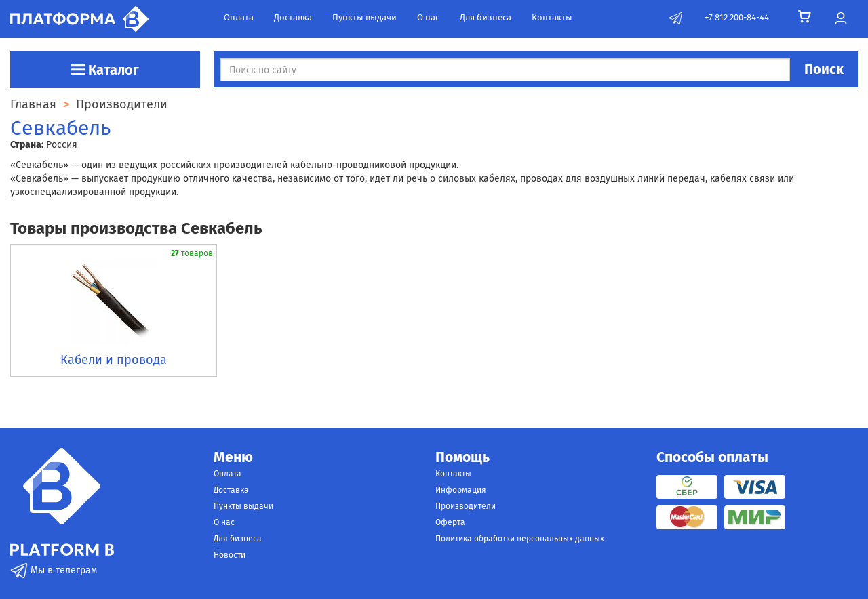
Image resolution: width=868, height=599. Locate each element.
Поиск (824, 69)
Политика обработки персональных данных (520, 539)
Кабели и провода (114, 360)
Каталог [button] (105, 70)
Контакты (552, 17)
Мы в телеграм (54, 570)
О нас (428, 17)
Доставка (293, 17)
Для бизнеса (486, 17)
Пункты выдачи (364, 17)
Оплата (239, 17)
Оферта (450, 522)
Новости (230, 555)
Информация (461, 490)
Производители (466, 506)
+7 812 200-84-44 (737, 17)
